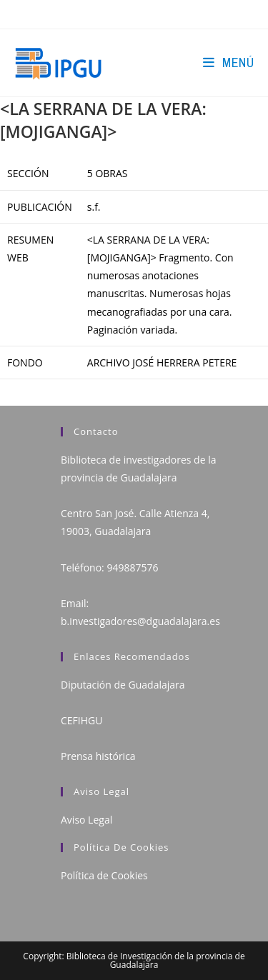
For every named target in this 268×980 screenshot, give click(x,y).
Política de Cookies (104, 875)
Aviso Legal (86, 820)
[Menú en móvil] (228, 62)
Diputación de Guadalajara (123, 685)
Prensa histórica (98, 756)
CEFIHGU (81, 720)
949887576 (132, 567)
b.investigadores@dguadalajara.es (140, 621)
